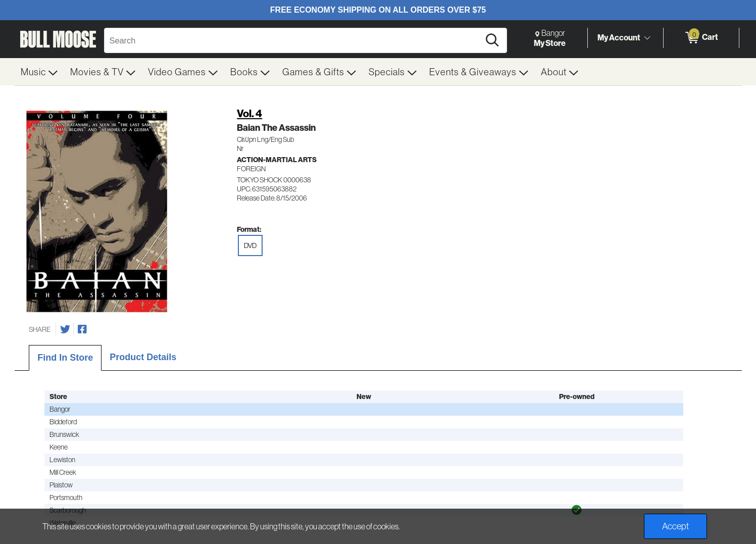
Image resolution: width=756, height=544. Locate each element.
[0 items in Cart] (701, 38)
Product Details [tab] (143, 357)
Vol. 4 (249, 113)
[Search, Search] (293, 40)
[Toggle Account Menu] (647, 38)
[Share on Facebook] (82, 329)
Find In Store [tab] (65, 358)
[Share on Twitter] (65, 329)
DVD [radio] (250, 245)
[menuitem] (39, 72)
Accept (675, 526)
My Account (619, 37)
